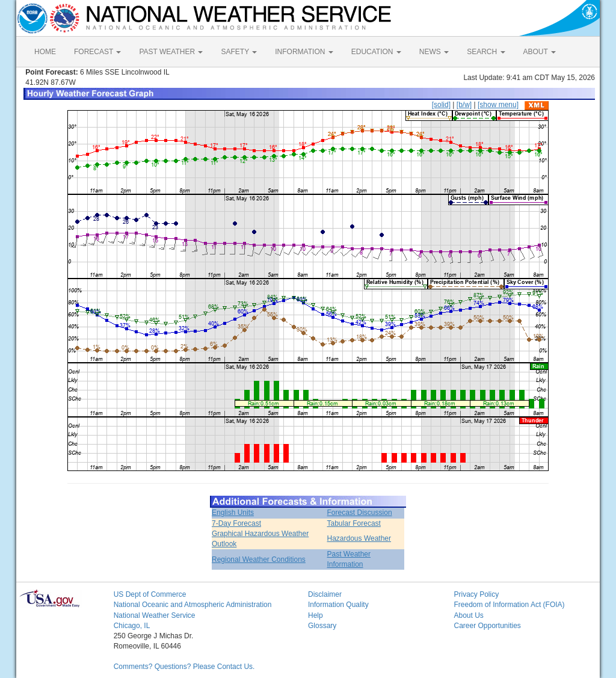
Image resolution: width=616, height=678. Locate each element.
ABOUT (540, 52)
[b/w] (464, 105)
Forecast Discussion (360, 513)
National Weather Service (155, 615)
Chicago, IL (132, 626)
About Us (468, 615)
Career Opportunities (487, 626)
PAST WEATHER (171, 52)
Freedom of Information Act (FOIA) (509, 605)
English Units (233, 513)
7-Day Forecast (236, 523)
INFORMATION (304, 52)
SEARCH (486, 52)
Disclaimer (325, 594)
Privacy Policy (476, 594)
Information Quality (338, 605)
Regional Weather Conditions (259, 559)
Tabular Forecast (354, 523)
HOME (45, 52)
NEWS (434, 52)
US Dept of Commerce (150, 594)
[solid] (441, 105)
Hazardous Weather (359, 538)
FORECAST (97, 52)
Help (316, 615)
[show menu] (498, 105)
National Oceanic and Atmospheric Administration (193, 605)
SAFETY (239, 52)
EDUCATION (376, 52)
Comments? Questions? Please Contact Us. (184, 667)
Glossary (322, 626)
